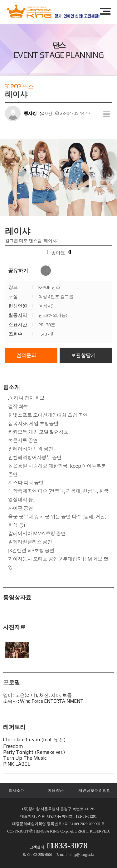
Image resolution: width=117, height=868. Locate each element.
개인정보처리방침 (95, 790)
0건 (46, 113)
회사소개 (17, 790)
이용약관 (56, 790)
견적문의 (26, 355)
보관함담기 (83, 355)
